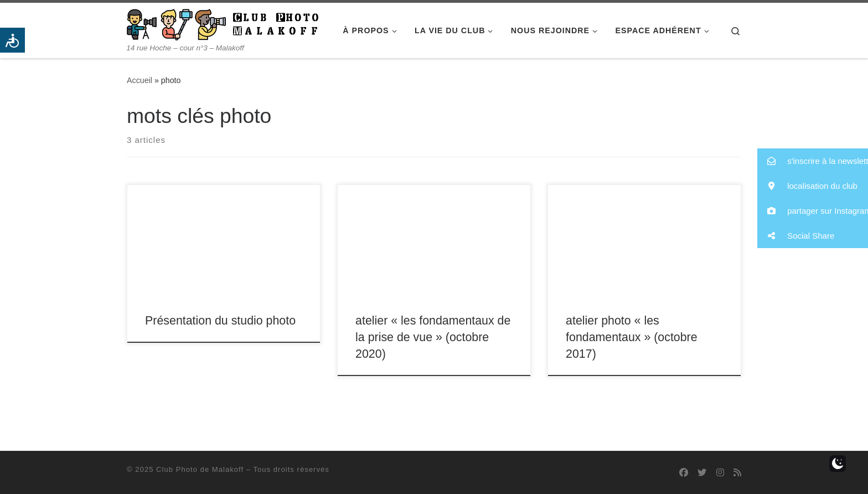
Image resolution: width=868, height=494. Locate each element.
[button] (813, 161)
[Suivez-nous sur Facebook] (684, 473)
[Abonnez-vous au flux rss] (737, 473)
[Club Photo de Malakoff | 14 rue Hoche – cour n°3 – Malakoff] (223, 23)
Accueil (139, 80)
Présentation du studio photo (220, 321)
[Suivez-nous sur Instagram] (720, 473)
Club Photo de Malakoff (200, 469)
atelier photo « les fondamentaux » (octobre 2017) (631, 337)
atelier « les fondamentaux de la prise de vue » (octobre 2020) (433, 337)
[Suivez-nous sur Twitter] (702, 473)
